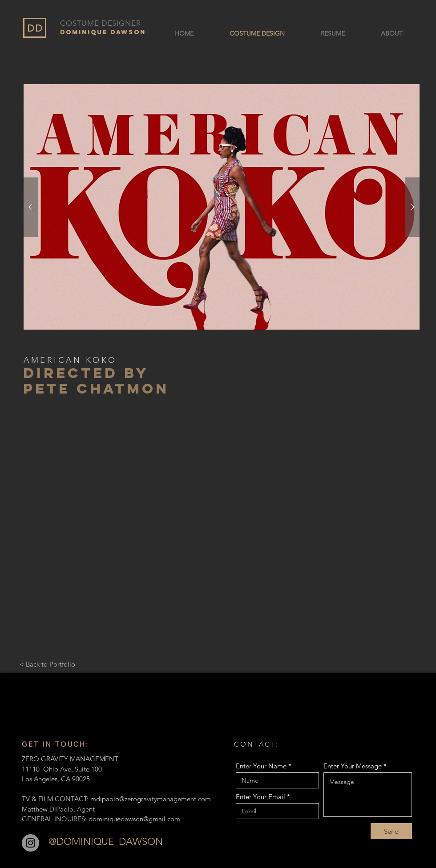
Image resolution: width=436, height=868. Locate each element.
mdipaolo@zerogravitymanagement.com (151, 799)
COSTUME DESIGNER (101, 23)
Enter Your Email (260, 797)
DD (35, 28)
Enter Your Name (261, 766)
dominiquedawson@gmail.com (134, 819)
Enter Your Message (353, 766)
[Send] (391, 831)
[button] (222, 207)
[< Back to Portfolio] (47, 664)
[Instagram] (30, 843)
